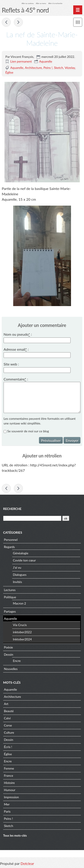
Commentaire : (16, 379)
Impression (12, 797)
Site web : (11, 364)
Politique (10, 597)
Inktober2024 (22, 639)
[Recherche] (32, 518)
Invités (18, 582)
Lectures (10, 590)
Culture (9, 732)
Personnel (11, 540)
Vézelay (70, 68)
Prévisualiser (51, 440)
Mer (7, 804)
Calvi (7, 718)
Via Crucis (20, 625)
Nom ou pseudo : (18, 334)
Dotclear (27, 863)
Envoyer (72, 440)
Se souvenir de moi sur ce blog (28, 431)
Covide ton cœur (24, 560)
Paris (7, 811)
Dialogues (20, 575)
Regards (10, 547)
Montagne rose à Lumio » (18, 22)
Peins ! (48, 68)
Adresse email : (16, 349)
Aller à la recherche (55, 3)
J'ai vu (17, 567)
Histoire (10, 783)
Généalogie (21, 553)
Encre (17, 661)
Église (9, 72)
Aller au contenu (28, 3)
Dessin (9, 654)
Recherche (12, 509)
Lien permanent (21, 61)
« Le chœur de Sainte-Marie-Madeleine (6, 22)
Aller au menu (41, 3)
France (9, 776)
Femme (9, 768)
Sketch (59, 68)
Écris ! (8, 747)
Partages (10, 611)
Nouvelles (11, 669)
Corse (8, 725)
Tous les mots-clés (15, 835)
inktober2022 (22, 632)
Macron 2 (20, 603)
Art (6, 704)
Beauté (9, 711)
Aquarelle (46, 61)
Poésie (9, 647)
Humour (10, 790)
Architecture (33, 68)
